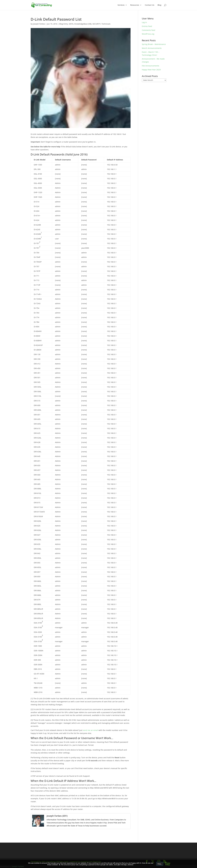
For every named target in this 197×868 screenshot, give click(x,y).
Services (121, 5)
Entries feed (147, 26)
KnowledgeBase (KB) (83, 24)
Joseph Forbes (39, 24)
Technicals (106, 24)
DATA (71, 24)
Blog (159, 5)
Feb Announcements (151, 66)
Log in (144, 22)
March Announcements (152, 48)
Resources (135, 5)
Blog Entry (64, 24)
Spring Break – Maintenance (154, 44)
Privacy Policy (168, 864)
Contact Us (150, 5)
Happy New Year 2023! (151, 70)
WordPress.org (148, 34)
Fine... (160, 864)
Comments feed (149, 30)
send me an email (90, 730)
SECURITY (96, 24)
